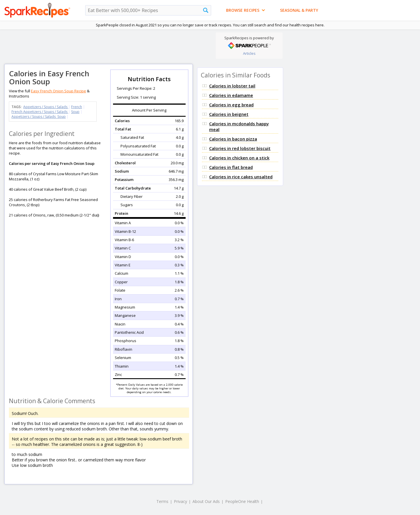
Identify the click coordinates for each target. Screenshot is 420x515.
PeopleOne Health (242, 501)
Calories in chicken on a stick (239, 158)
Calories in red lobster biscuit (240, 148)
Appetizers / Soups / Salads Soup (39, 117)
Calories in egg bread (231, 105)
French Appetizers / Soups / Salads (40, 112)
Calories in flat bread (231, 167)
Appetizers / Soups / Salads (46, 107)
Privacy (180, 501)
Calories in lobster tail (232, 86)
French (77, 107)
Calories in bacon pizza (233, 139)
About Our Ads (206, 501)
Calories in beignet (229, 114)
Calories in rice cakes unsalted (241, 177)
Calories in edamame (231, 95)
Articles (249, 53)
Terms (162, 501)
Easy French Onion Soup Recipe (59, 91)
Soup (75, 112)
